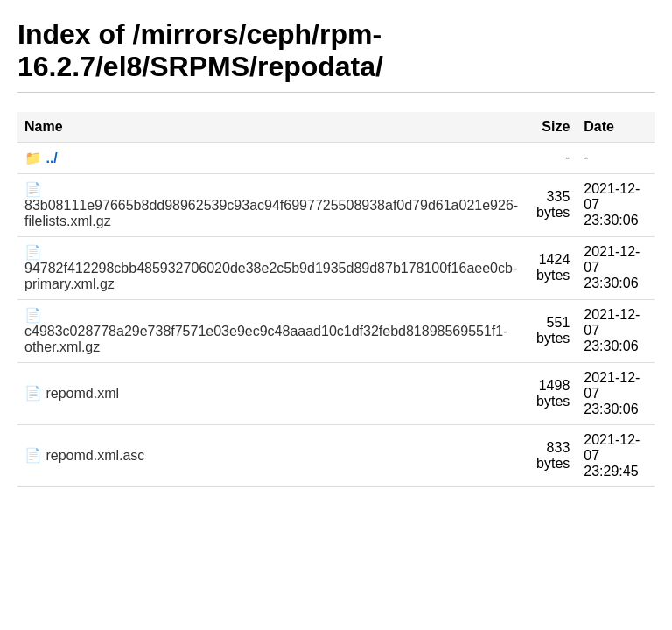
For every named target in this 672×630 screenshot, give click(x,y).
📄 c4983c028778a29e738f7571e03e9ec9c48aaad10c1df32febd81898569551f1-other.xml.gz (266, 331)
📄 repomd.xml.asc (84, 455)
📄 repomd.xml (72, 393)
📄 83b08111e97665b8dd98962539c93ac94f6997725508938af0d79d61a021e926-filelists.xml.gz (271, 205)
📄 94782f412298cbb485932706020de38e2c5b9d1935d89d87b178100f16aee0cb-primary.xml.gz (271, 268)
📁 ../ (41, 158)
